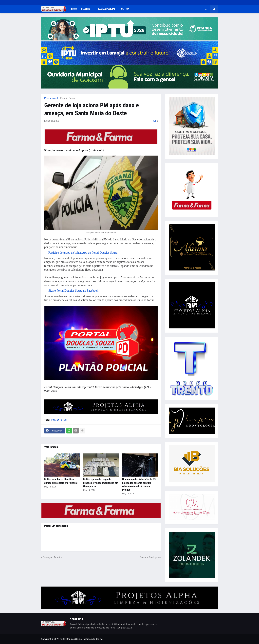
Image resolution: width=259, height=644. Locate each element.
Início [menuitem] (74, 9)
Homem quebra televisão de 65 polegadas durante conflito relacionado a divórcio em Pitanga (139, 485)
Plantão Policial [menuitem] (106, 9)
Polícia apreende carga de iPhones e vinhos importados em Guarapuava (101, 483)
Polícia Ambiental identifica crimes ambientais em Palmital (61, 481)
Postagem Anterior (52, 557)
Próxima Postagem (150, 557)
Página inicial (51, 98)
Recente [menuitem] (86, 9)
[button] (206, 9)
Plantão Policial (68, 98)
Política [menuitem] (124, 9)
